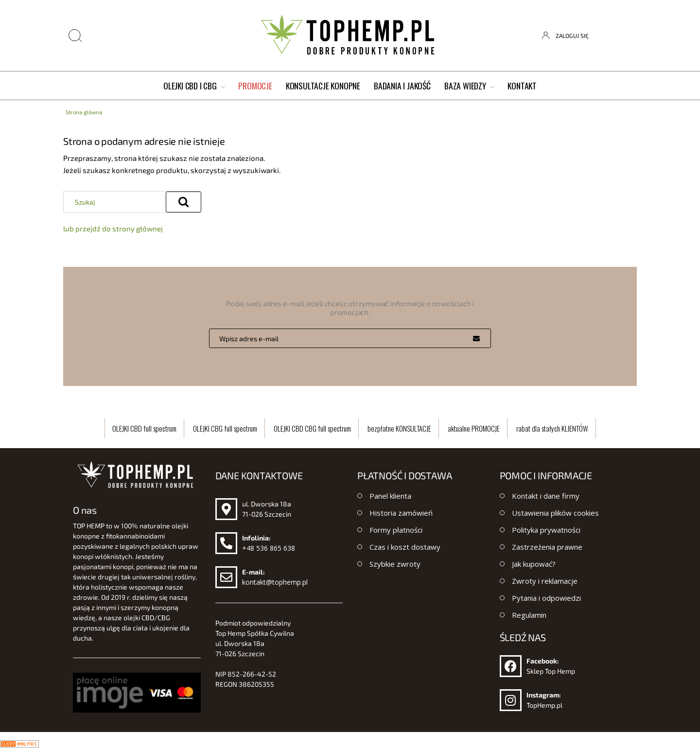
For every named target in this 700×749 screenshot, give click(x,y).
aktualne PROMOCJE (474, 428)
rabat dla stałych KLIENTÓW (552, 428)
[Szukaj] (184, 202)
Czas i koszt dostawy (405, 547)
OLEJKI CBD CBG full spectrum (312, 428)
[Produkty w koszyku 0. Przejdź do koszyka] (629, 35)
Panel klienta (390, 496)
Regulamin (529, 615)
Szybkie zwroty (395, 564)
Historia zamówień (401, 513)
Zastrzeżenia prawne (547, 547)
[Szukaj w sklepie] (117, 202)
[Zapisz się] (476, 338)
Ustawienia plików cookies (555, 513)
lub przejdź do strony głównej (113, 228)
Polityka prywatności (546, 530)
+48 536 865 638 (269, 548)
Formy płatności (396, 530)
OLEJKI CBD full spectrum (144, 428)
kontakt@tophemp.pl (275, 582)
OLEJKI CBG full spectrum (225, 428)
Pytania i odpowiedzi (546, 598)
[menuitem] (194, 86)
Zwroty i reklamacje (545, 581)
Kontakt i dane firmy (546, 496)
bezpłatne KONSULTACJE (399, 428)
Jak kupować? (534, 564)
